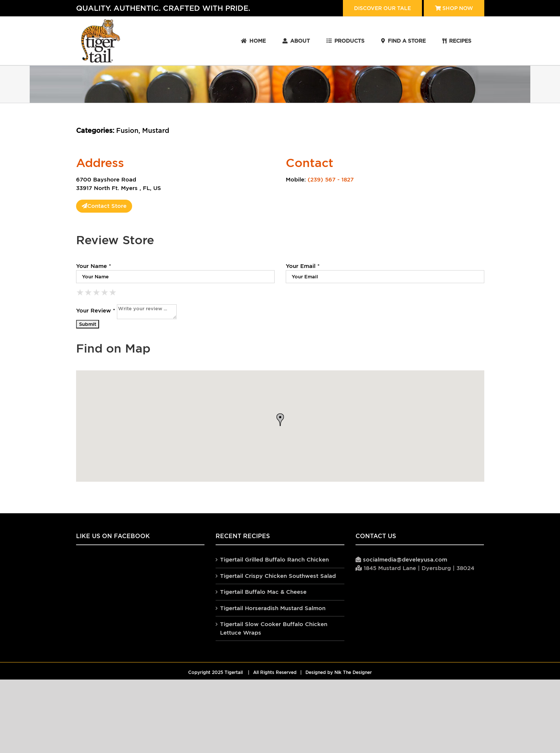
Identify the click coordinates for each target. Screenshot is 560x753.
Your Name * (94, 266)
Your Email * (303, 266)
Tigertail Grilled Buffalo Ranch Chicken (274, 559)
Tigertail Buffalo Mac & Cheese (263, 592)
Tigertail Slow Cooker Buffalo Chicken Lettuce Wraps (274, 628)
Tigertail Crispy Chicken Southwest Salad (278, 576)
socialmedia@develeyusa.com (405, 559)
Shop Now (454, 8)
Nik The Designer (353, 672)
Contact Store (104, 206)
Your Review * (96, 310)
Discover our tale (382, 8)
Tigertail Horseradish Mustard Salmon (273, 608)
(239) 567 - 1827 (331, 179)
